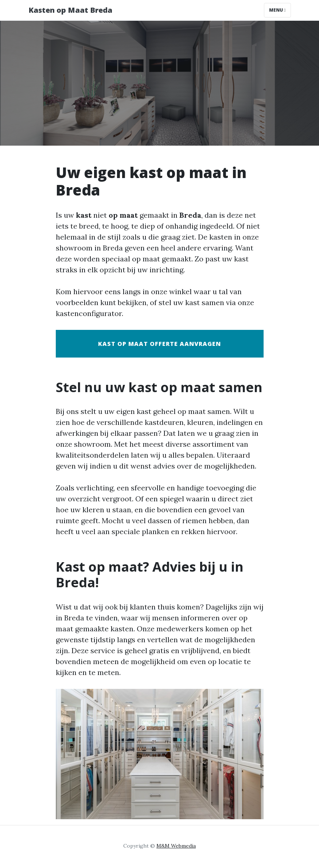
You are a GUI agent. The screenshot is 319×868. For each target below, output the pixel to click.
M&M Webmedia (176, 846)
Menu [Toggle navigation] (277, 10)
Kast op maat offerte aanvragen (159, 344)
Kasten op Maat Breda (70, 10)
